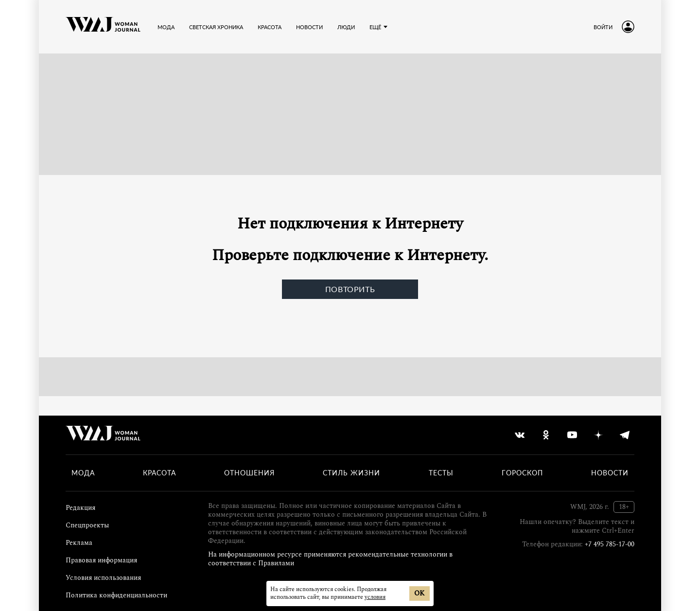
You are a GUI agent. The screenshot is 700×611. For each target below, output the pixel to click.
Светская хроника (216, 27)
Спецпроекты (87, 525)
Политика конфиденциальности (116, 595)
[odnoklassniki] (546, 435)
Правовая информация (101, 560)
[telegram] (625, 435)
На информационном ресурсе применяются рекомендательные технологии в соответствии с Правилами (330, 559)
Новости (309, 27)
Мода (166, 27)
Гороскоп (522, 473)
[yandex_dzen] (598, 435)
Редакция (80, 508)
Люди (346, 27)
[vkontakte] (520, 435)
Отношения (249, 473)
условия (375, 597)
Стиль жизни (351, 473)
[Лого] (103, 27)
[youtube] (572, 435)
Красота (270, 27)
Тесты (441, 473)
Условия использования (103, 578)
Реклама (79, 543)
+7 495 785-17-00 (610, 544)
